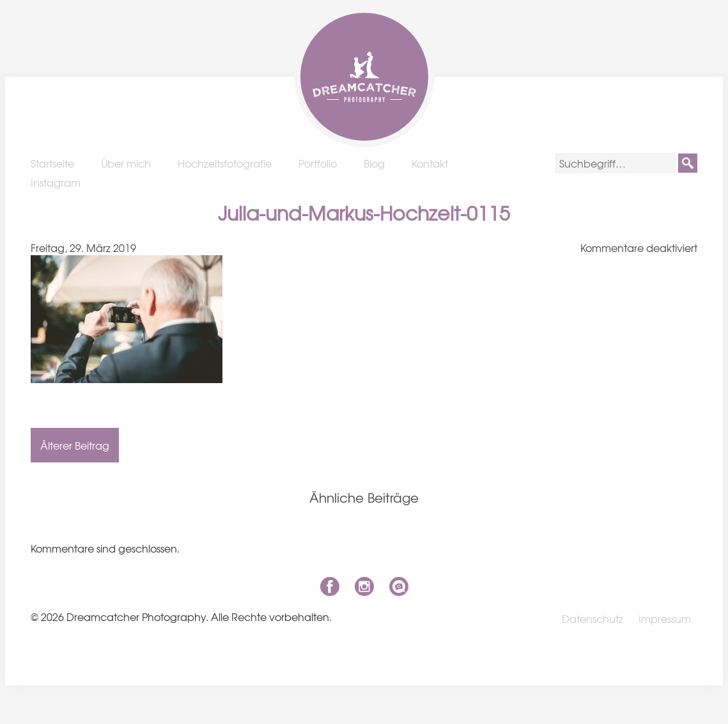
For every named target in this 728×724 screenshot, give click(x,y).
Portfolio (318, 163)
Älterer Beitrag (75, 445)
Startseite (52, 163)
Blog (374, 163)
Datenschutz (592, 618)
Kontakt (430, 163)
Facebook (330, 586)
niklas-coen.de (399, 586)
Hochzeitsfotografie (225, 163)
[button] (688, 163)
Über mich (126, 163)
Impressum (665, 618)
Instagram (56, 182)
